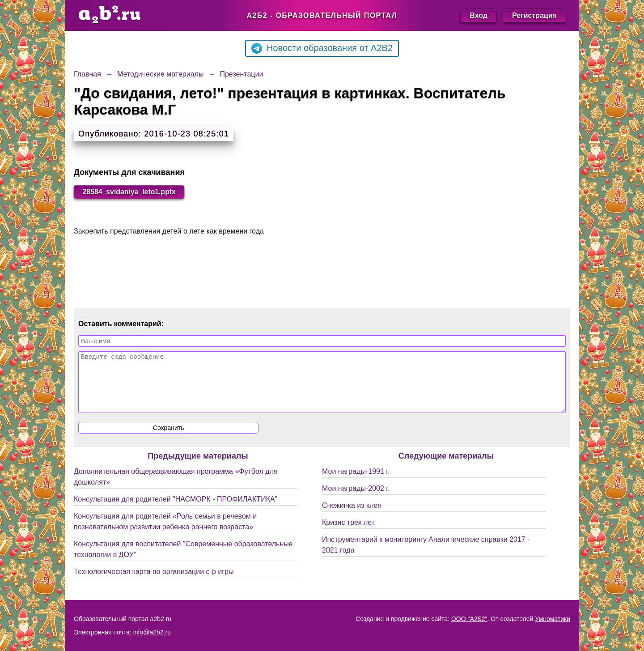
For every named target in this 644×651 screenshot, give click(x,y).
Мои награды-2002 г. (356, 499)
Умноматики (553, 619)
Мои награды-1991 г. (356, 482)
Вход (479, 15)
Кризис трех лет (348, 533)
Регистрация (534, 15)
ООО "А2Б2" (469, 619)
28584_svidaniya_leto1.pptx (130, 192)
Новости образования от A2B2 (322, 48)
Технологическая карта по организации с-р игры (154, 582)
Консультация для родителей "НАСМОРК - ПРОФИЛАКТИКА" (176, 510)
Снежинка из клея (352, 516)
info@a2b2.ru (152, 632)
